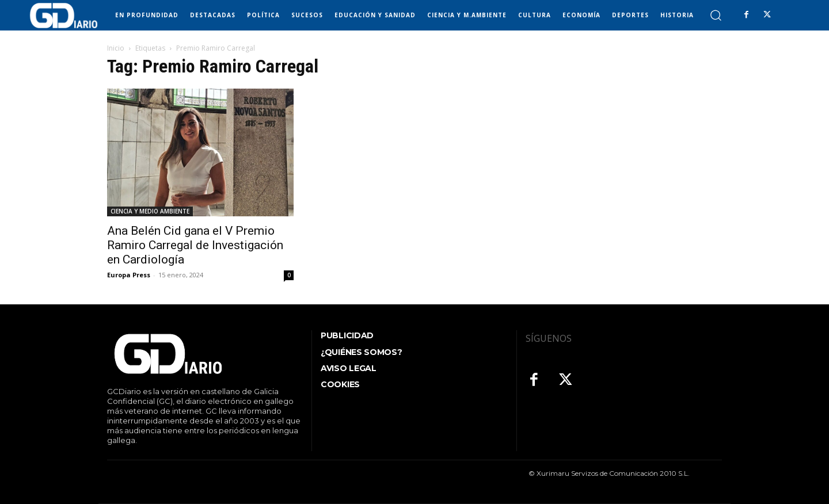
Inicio (116, 48)
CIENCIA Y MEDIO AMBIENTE (150, 211)
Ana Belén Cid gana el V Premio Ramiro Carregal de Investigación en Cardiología (195, 245)
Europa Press (129, 275)
